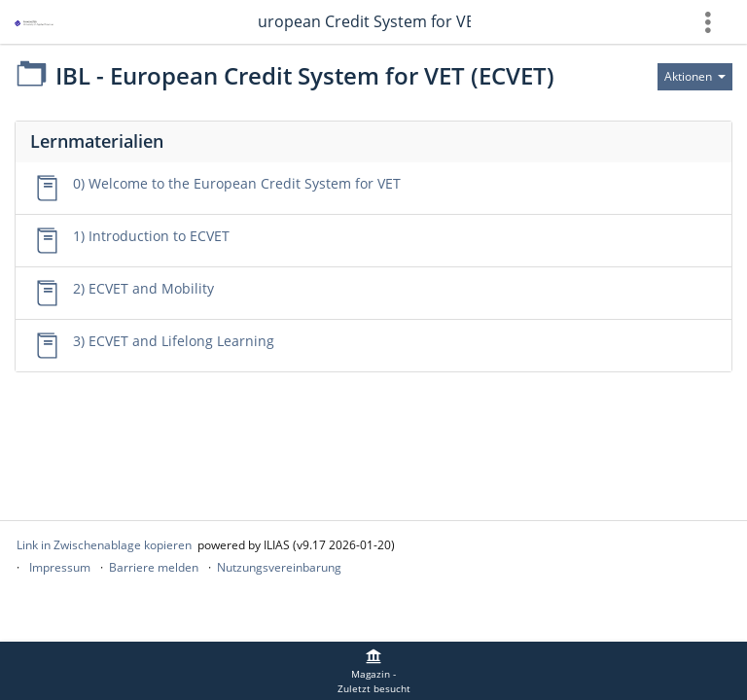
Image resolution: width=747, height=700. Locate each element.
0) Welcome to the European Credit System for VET (237, 183)
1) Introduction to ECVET (151, 236)
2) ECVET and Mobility (143, 288)
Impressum (60, 567)
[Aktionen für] (695, 77)
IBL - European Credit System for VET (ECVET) (364, 21)
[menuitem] (373, 671)
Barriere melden (154, 567)
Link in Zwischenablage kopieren (104, 545)
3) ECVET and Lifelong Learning (174, 341)
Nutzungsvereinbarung (279, 567)
